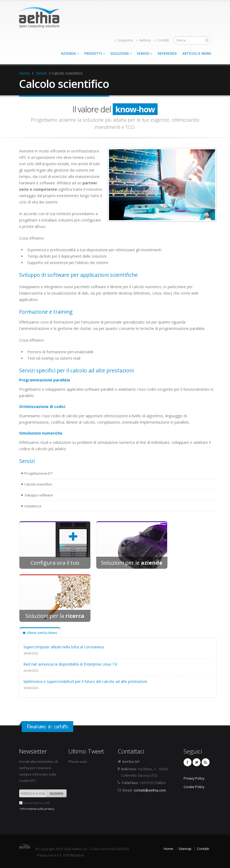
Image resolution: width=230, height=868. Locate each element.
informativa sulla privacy (37, 809)
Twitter (197, 762)
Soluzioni (121, 54)
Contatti (161, 40)
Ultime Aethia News (40, 633)
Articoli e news (197, 54)
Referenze (167, 54)
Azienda (70, 54)
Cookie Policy (194, 787)
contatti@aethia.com (150, 790)
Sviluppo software (39, 495)
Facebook (188, 762)
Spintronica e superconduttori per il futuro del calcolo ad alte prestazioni (85, 681)
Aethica (143, 40)
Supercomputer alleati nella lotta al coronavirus (64, 647)
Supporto (124, 40)
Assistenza (33, 506)
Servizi (145, 54)
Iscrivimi (57, 793)
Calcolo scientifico (38, 484)
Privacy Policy (194, 778)
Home (24, 73)
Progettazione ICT (38, 473)
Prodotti (95, 54)
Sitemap (185, 849)
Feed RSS (206, 762)
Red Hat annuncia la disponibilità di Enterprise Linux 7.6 (70, 664)
